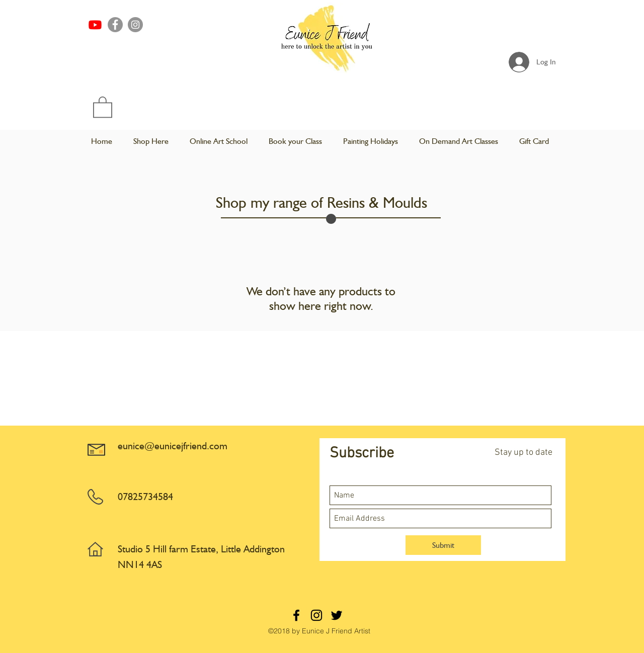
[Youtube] (95, 25)
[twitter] (337, 615)
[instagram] (316, 615)
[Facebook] (115, 25)
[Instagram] (135, 25)
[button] (103, 106)
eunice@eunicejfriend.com (173, 446)
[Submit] (443, 545)
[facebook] (296, 615)
